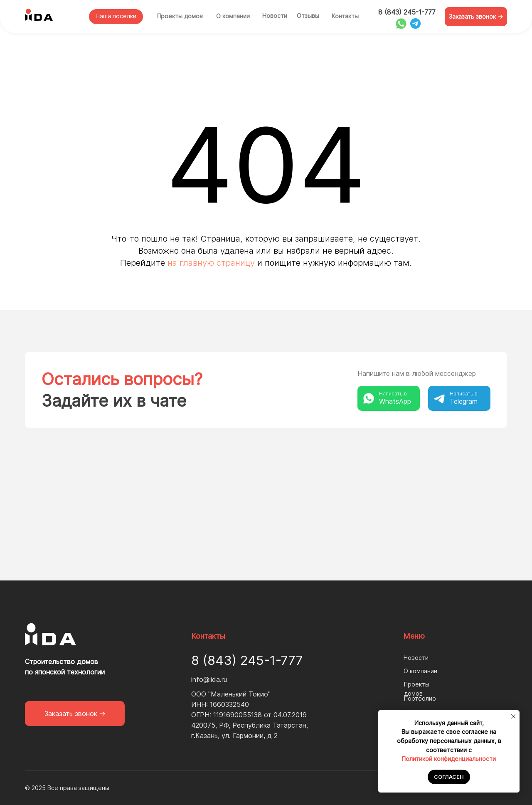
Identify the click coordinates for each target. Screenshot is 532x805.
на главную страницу (211, 263)
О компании (233, 16)
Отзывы (308, 16)
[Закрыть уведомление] (513, 716)
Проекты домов (180, 16)
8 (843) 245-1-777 (407, 12)
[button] (476, 17)
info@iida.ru (209, 679)
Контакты (345, 16)
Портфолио (420, 698)
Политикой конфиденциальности (449, 759)
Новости (275, 16)
